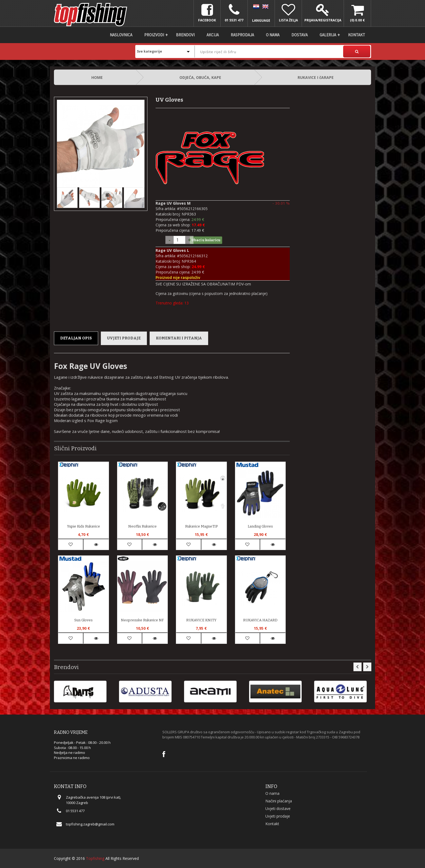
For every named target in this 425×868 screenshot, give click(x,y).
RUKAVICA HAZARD (260, 620)
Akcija (213, 35)
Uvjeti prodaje (124, 338)
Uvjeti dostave (278, 808)
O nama (273, 35)
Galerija (328, 35)
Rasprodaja (242, 35)
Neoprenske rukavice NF (142, 620)
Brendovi (185, 35)
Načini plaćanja (279, 801)
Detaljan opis (76, 338)
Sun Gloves (83, 620)
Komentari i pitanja (179, 338)
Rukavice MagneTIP (201, 526)
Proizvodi (154, 35)
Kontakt (357, 35)
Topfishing (95, 858)
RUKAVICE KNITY (201, 620)
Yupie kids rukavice (83, 526)
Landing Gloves (260, 526)
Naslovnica (121, 35)
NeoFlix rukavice (142, 526)
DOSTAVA (300, 35)
